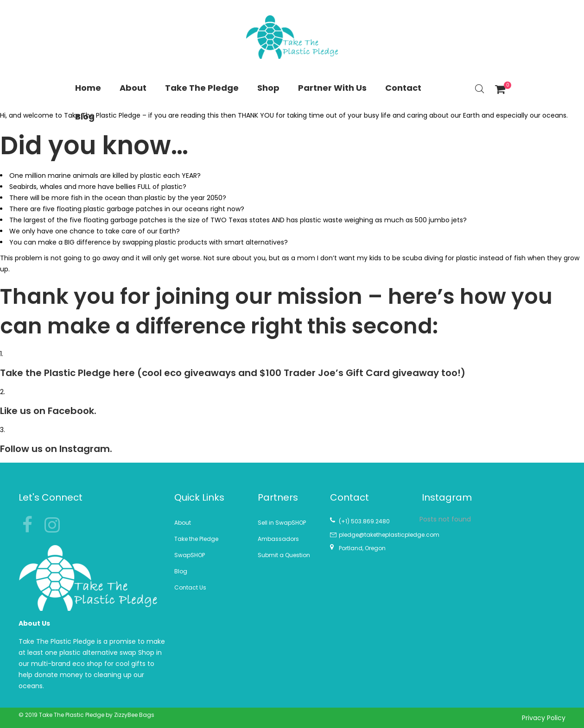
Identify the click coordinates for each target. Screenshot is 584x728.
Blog (85, 116)
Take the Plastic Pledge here (67, 373)
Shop (268, 88)
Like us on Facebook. (48, 411)
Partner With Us (332, 88)
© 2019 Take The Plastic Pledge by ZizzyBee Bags (86, 715)
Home (88, 88)
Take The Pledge (202, 88)
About (133, 88)
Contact (403, 88)
